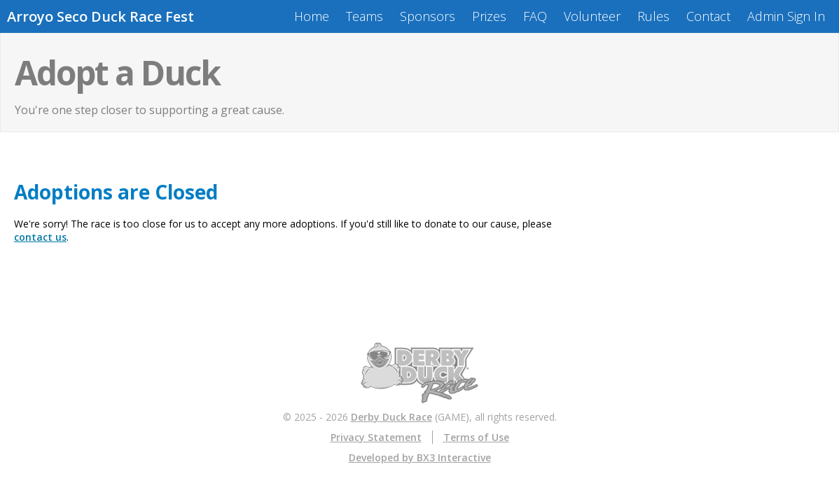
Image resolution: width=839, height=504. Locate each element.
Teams (365, 16)
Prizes (489, 16)
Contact (708, 16)
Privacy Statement (376, 437)
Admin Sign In (786, 16)
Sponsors (428, 16)
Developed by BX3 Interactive (420, 457)
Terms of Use (476, 437)
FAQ (535, 16)
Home (312, 16)
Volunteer (592, 16)
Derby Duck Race (391, 417)
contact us (40, 237)
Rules (653, 16)
